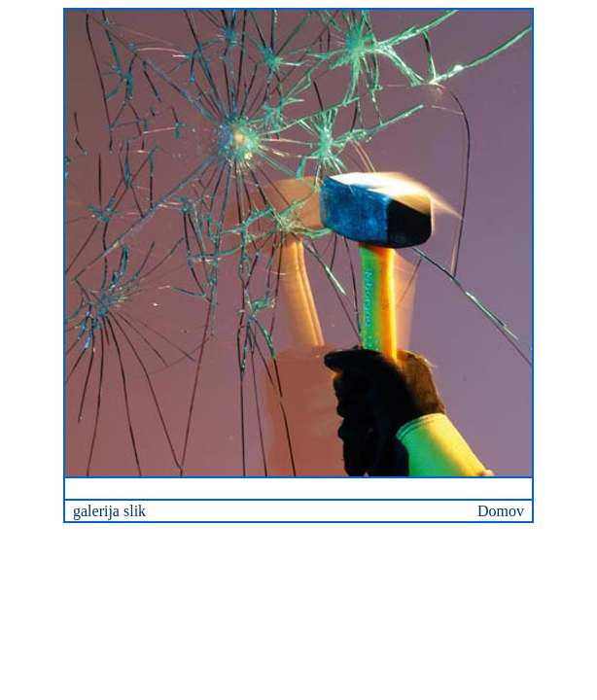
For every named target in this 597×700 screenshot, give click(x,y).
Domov (501, 511)
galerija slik (109, 511)
